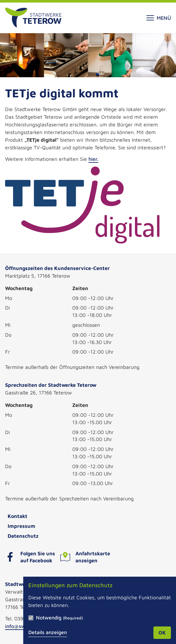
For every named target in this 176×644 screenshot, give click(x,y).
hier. (93, 159)
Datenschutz (23, 536)
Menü (159, 18)
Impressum (21, 526)
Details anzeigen (48, 632)
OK (162, 633)
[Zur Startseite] (33, 18)
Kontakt (18, 516)
